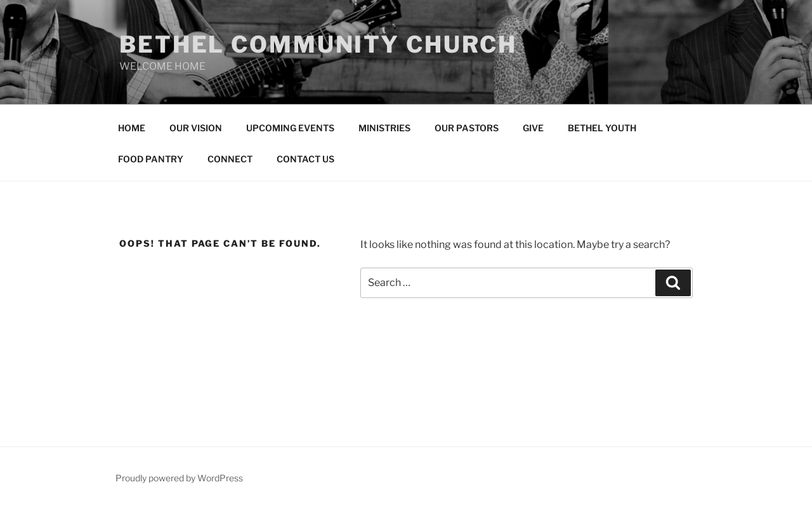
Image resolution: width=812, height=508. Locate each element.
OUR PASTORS (467, 128)
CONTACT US (305, 159)
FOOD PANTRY (151, 159)
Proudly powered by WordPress (179, 478)
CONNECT (230, 159)
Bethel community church (318, 44)
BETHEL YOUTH (602, 128)
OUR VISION (196, 128)
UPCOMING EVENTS (290, 128)
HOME (132, 128)
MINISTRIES (384, 128)
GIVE (533, 128)
